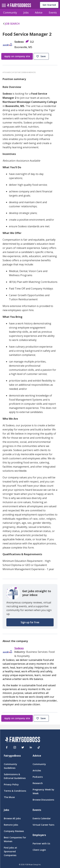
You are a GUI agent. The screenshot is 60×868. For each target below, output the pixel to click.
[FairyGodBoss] (23, 740)
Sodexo (19, 648)
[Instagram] (15, 747)
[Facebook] (7, 747)
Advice (39, 13)
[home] (19, 6)
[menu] (4, 3)
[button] (42, 57)
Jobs (26, 13)
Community (10, 13)
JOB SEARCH (11, 24)
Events (53, 13)
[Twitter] (23, 747)
